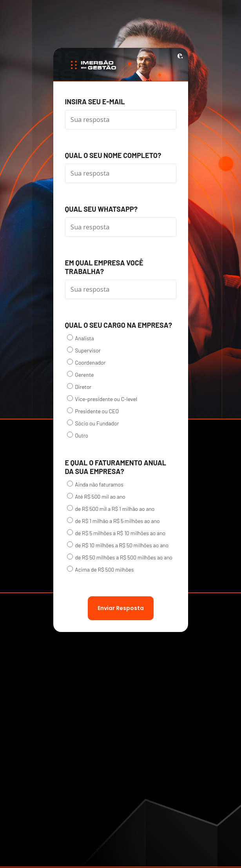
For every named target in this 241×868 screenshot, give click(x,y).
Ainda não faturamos (95, 484)
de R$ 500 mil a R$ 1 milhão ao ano (111, 508)
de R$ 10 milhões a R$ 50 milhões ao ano (118, 545)
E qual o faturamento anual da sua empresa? (116, 467)
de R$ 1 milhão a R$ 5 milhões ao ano (113, 521)
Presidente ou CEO (93, 411)
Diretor (79, 387)
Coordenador (86, 362)
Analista (81, 338)
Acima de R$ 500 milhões (101, 569)
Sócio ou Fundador (93, 423)
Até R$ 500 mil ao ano (96, 496)
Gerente (81, 374)
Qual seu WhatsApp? (101, 209)
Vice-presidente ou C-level (102, 399)
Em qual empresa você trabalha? (104, 267)
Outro (78, 435)
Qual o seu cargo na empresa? (119, 325)
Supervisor (84, 350)
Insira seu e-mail (95, 102)
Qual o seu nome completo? (113, 155)
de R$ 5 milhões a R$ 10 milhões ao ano (116, 533)
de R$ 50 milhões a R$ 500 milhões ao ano (120, 557)
